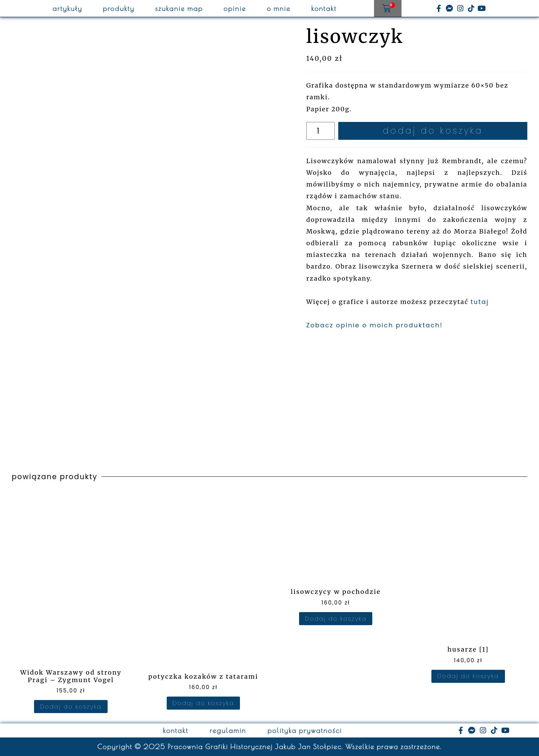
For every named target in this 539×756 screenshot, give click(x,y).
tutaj (480, 302)
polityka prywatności (305, 731)
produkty (119, 9)
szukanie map (179, 9)
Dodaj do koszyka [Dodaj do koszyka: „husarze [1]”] (468, 676)
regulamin (228, 731)
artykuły (67, 9)
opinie (235, 9)
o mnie (279, 9)
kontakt (324, 9)
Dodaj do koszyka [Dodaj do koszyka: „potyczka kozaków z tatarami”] (203, 703)
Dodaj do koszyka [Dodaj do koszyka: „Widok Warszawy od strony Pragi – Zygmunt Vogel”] (71, 707)
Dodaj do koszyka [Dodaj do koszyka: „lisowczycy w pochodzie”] (336, 619)
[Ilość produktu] (321, 131)
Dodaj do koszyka (433, 131)
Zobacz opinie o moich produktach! (375, 325)
